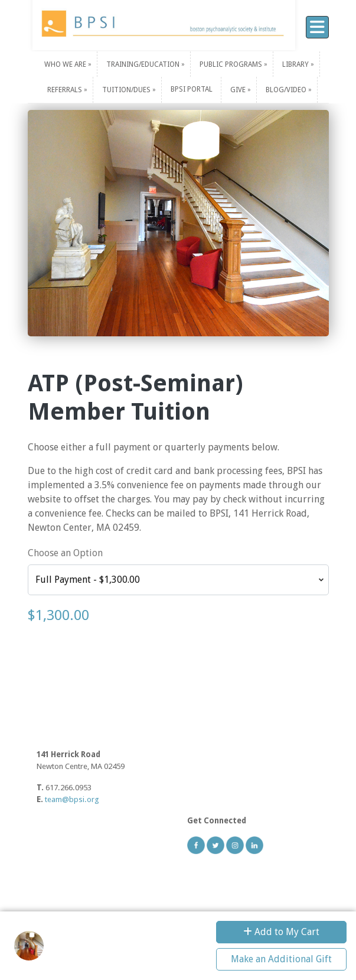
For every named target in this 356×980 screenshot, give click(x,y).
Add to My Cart (281, 932)
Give (239, 90)
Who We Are (66, 64)
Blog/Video (287, 90)
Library (296, 64)
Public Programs (232, 64)
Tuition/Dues (127, 90)
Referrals (66, 90)
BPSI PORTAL (192, 89)
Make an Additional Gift (281, 959)
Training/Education (144, 64)
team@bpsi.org (72, 799)
